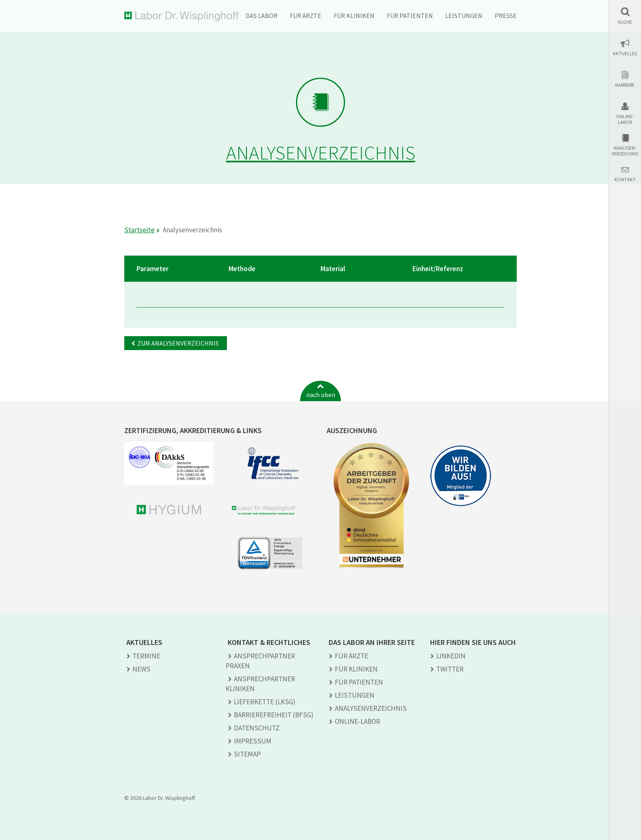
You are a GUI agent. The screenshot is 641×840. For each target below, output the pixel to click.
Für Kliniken (354, 16)
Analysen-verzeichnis (625, 151)
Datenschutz (257, 728)
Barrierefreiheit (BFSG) (274, 715)
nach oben (321, 395)
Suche (625, 22)
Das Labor (262, 16)
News (141, 669)
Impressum (253, 741)
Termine (146, 656)
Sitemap (247, 754)
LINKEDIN (451, 656)
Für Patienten (410, 16)
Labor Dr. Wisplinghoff (182, 17)
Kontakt (625, 180)
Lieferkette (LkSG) (265, 702)
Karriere (625, 85)
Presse (506, 16)
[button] (625, 16)
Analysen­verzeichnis (371, 708)
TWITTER (450, 669)
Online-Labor (625, 119)
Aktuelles (625, 54)
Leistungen (464, 16)
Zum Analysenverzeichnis (178, 343)
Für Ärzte (306, 16)
